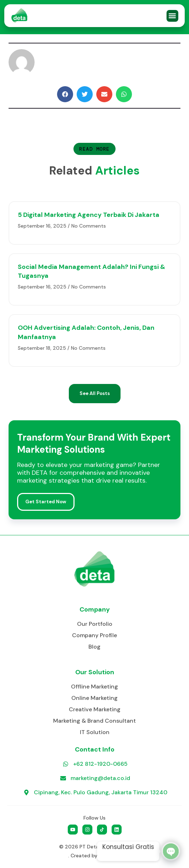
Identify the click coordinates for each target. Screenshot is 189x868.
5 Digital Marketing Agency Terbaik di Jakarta (89, 215)
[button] (172, 16)
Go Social (110, 856)
